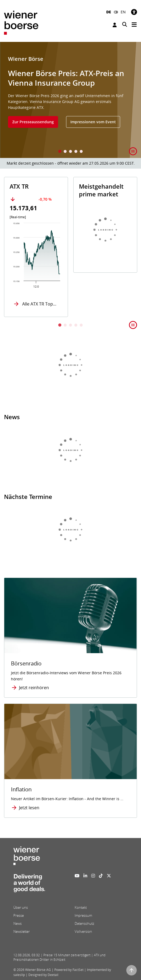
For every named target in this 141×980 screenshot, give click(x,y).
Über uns (21, 907)
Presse (19, 915)
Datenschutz (84, 923)
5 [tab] (81, 152)
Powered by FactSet (69, 970)
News (18, 923)
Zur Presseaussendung (33, 122)
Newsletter (22, 931)
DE (109, 12)
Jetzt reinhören (34, 688)
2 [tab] (65, 152)
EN (123, 12)
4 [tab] (76, 152)
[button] (133, 151)
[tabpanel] (70, 100)
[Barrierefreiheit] (134, 12)
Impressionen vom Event (93, 122)
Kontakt (81, 907)
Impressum (83, 915)
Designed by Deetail (43, 975)
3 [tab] (71, 152)
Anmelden (115, 25)
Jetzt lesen (29, 808)
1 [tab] (60, 152)
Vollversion (83, 931)
